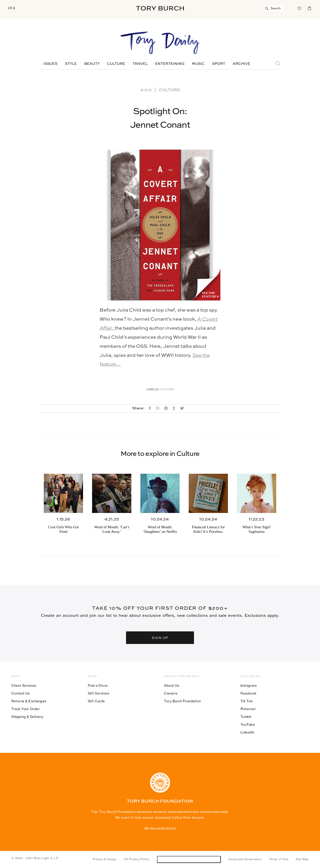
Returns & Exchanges (29, 701)
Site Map (302, 859)
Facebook (249, 693)
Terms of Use (279, 859)
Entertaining (170, 64)
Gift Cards (96, 701)
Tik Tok (247, 701)
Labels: (153, 390)
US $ (12, 8)
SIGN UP (160, 638)
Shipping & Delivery (27, 717)
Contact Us (21, 693)
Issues (50, 64)
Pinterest (248, 709)
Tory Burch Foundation (183, 701)
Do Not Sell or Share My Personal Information (189, 859)
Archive (242, 64)
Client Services (24, 685)
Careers (171, 693)
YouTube (248, 724)
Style (71, 64)
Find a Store (98, 685)
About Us (172, 685)
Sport (219, 64)
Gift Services (99, 693)
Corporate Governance (245, 859)
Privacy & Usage (105, 859)
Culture (116, 64)
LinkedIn (247, 732)
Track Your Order (26, 709)
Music (198, 64)
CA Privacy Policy (137, 859)
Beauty (92, 64)
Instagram (249, 685)
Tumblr (246, 717)
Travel (140, 64)
